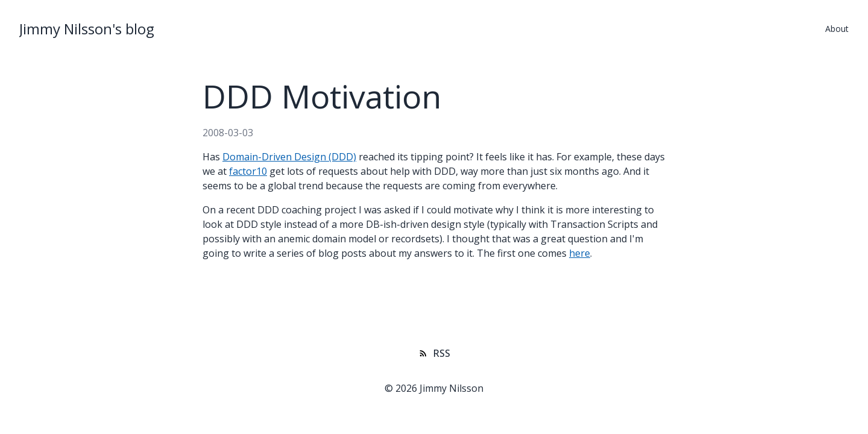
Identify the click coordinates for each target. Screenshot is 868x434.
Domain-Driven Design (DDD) (289, 157)
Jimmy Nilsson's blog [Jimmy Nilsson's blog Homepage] (87, 29)
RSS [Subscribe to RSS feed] (434, 353)
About (837, 29)
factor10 (248, 171)
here (580, 253)
